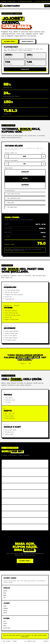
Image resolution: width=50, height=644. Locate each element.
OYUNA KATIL (25, 69)
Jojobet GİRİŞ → (10, 41)
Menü (47, 6)
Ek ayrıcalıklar (10, 191)
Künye (5, 626)
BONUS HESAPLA (28, 41)
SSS (4, 597)
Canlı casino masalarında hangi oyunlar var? (24, 473)
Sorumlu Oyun (7, 628)
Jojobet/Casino (10, 6)
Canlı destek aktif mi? (14, 528)
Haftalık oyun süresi (25, 161)
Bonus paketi (9, 168)
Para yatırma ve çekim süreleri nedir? (22, 487)
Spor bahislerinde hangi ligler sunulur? (19, 494)
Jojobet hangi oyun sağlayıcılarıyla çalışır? (22, 464)
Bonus (5, 593)
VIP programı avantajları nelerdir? (21, 521)
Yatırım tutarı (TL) (25, 153)
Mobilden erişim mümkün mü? (18, 508)
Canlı (5, 621)
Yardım (5, 623)
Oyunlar (5, 591)
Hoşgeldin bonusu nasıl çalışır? (19, 480)
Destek (5, 613)
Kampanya (6, 608)
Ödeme (5, 595)
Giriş (5, 606)
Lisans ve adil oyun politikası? (19, 515)
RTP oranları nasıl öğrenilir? (18, 502)
